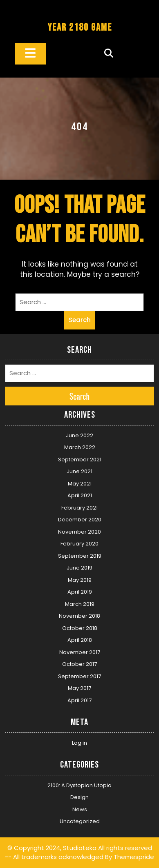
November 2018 (79, 616)
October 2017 (79, 664)
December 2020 (80, 520)
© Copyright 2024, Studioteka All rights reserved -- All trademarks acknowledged (78, 852)
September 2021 (80, 460)
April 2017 (79, 700)
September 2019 (80, 556)
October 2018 (80, 628)
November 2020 (79, 532)
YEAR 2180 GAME (80, 28)
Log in (79, 743)
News (80, 809)
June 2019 (79, 568)
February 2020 (79, 544)
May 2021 (80, 484)
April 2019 (80, 592)
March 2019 (80, 604)
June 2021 (79, 471)
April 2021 (80, 495)
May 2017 (79, 688)
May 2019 (80, 580)
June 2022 (79, 435)
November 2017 (80, 652)
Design (79, 797)
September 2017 (79, 676)
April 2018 (80, 640)
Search (80, 320)
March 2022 (80, 447)
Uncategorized (80, 821)
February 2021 (79, 508)
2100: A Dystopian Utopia (79, 785)
